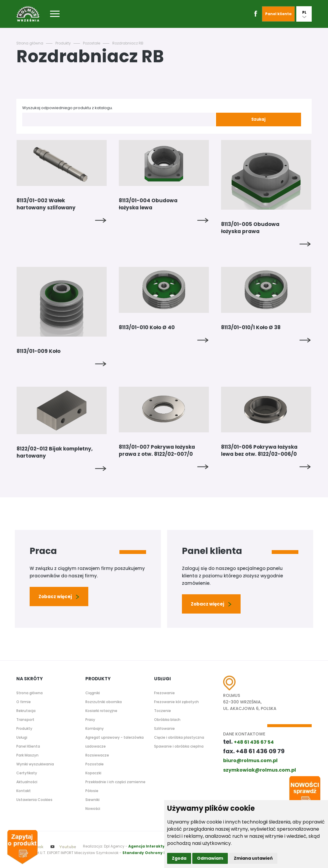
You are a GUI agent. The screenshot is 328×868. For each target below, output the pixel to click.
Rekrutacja (26, 711)
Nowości (93, 809)
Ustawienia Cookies (34, 800)
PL (304, 14)
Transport (25, 720)
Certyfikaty (27, 773)
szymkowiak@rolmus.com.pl (260, 770)
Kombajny (95, 728)
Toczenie (163, 711)
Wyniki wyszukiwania (35, 764)
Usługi (22, 737)
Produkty (63, 43)
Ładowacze (96, 746)
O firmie (24, 702)
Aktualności (27, 782)
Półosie (92, 791)
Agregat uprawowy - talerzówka (115, 737)
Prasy (90, 720)
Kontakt (24, 791)
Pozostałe (92, 43)
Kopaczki (93, 773)
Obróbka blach (167, 720)
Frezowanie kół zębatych (176, 702)
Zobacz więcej (59, 597)
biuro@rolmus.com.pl (250, 761)
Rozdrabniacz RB (128, 43)
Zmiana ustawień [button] (253, 858)
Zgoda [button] (179, 858)
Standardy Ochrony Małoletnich (155, 853)
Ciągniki (93, 693)
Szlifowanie (164, 728)
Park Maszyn (27, 755)
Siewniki (92, 800)
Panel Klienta (28, 746)
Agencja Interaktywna (151, 846)
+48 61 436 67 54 (254, 742)
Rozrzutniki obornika (104, 702)
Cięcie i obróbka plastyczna (179, 737)
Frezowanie (164, 693)
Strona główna (30, 43)
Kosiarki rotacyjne (101, 711)
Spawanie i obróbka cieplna (179, 746)
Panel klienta (278, 14)
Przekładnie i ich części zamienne (115, 782)
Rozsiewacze (97, 755)
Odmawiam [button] (210, 858)
